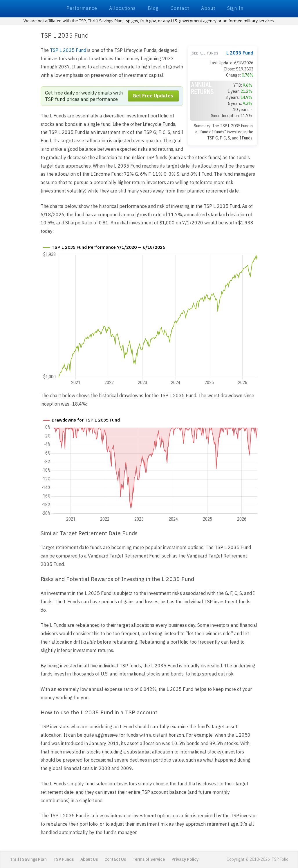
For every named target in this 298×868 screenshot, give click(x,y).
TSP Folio (31, 8)
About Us (89, 859)
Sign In (235, 8)
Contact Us (115, 859)
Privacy (185, 859)
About (208, 8)
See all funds (205, 53)
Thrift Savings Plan (28, 859)
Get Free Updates (153, 96)
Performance (82, 8)
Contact (180, 8)
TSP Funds (64, 859)
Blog (153, 8)
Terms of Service (149, 859)
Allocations (122, 8)
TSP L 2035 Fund (68, 50)
